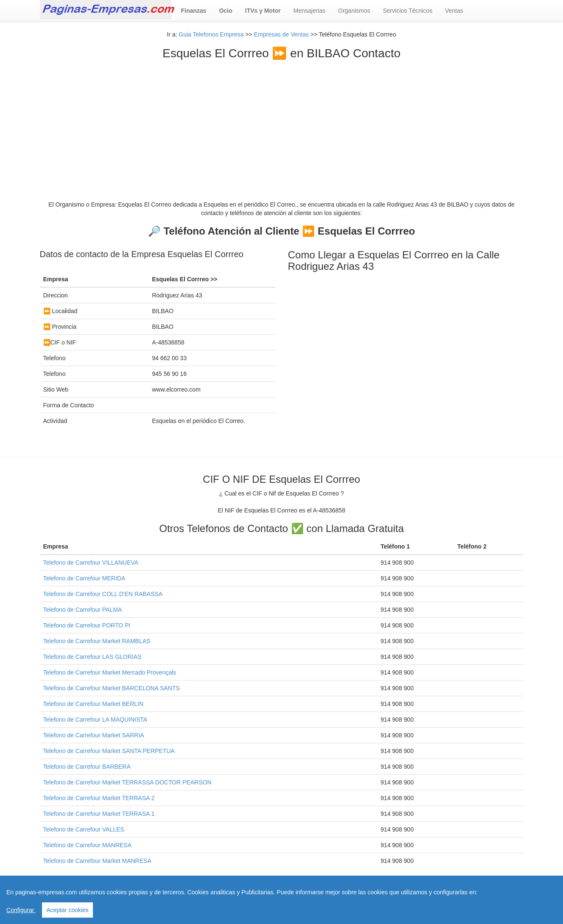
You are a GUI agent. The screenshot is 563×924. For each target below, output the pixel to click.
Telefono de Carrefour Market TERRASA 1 (99, 814)
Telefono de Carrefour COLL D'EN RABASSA (103, 594)
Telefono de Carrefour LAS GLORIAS (92, 657)
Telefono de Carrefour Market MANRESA (97, 861)
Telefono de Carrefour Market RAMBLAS (97, 641)
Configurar (21, 910)
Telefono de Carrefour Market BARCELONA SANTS (112, 688)
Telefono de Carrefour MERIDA (84, 578)
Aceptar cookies (67, 910)
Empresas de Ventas (281, 34)
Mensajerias (310, 11)
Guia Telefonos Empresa (211, 34)
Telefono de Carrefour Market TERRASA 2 (99, 798)
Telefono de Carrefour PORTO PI (87, 625)
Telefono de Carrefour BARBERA (87, 767)
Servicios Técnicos (408, 11)
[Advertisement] (282, 124)
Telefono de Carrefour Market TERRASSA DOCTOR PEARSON (127, 782)
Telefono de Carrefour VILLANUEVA (91, 563)
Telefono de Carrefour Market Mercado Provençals (110, 672)
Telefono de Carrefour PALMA (83, 610)
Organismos (354, 11)
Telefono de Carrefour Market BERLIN (94, 704)
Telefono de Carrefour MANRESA (88, 845)
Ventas (454, 11)
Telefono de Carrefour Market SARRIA (94, 735)
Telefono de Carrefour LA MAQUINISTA (95, 720)
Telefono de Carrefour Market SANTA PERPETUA (109, 751)
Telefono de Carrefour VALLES (84, 829)
